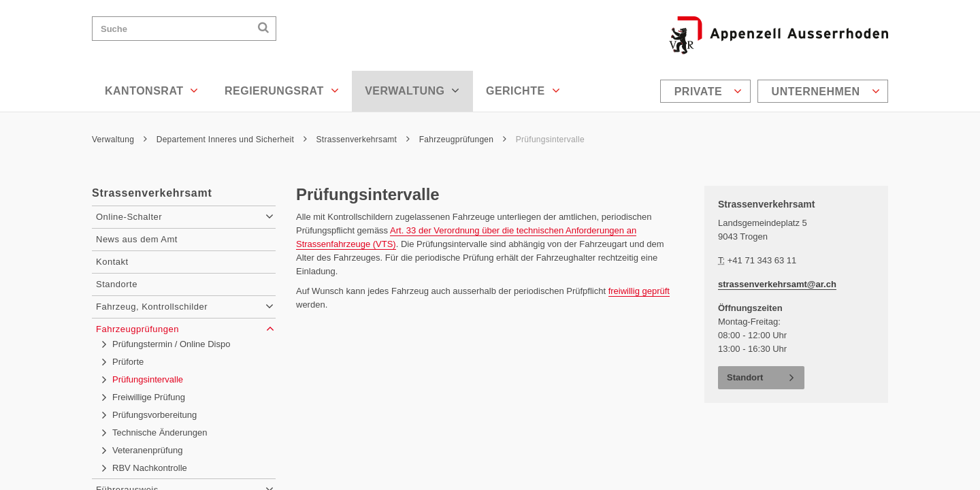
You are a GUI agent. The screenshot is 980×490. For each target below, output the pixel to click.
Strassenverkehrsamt (363, 140)
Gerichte (523, 91)
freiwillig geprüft (639, 291)
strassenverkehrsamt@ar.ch (777, 284)
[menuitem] (707, 91)
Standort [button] (745, 377)
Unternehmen (826, 91)
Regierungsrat (282, 91)
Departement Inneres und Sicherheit (232, 140)
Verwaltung (412, 91)
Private (708, 91)
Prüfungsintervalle (550, 140)
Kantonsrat (152, 91)
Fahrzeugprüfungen (463, 140)
